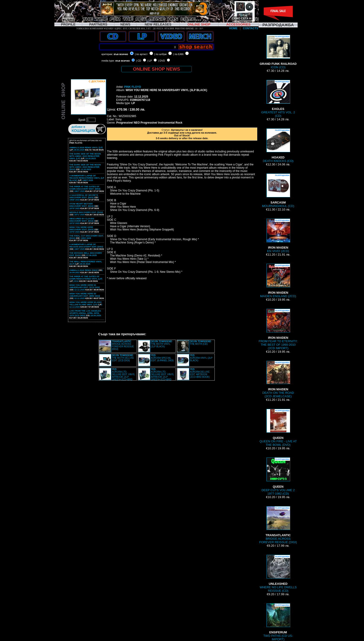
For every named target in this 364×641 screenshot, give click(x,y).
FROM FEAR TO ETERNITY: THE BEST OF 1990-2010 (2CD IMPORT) (278, 329)
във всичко (121, 54)
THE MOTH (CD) (201, 343)
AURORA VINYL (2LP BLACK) (201, 358)
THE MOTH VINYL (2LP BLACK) (162, 344)
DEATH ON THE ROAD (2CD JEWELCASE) (278, 379)
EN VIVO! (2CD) (278, 236)
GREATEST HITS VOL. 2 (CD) (278, 99)
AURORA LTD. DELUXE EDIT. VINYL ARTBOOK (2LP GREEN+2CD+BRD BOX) (117, 376)
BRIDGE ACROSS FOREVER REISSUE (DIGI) (123, 345)
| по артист (141, 54)
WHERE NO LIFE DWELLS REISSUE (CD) (278, 574)
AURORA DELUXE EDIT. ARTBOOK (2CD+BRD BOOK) (200, 373)
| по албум (161, 54)
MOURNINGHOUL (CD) (278, 191)
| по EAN (179, 54)
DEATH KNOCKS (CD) (278, 146)
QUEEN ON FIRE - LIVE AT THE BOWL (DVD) (278, 428)
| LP (150, 61)
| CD (139, 61)
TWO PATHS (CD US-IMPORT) (278, 622)
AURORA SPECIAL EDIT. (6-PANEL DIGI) (162, 358)
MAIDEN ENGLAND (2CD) (278, 281)
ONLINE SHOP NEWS (157, 69)
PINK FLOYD (133, 87)
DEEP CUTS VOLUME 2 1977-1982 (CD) (278, 476)
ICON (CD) (278, 52)
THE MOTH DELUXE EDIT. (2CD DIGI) (123, 358)
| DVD (161, 61)
